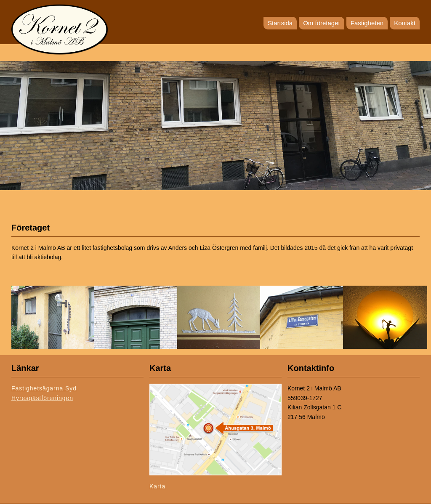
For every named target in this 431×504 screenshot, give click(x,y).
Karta (157, 486)
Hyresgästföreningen (42, 398)
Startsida (280, 23)
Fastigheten (367, 23)
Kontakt (405, 23)
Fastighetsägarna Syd (44, 388)
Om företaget (322, 23)
